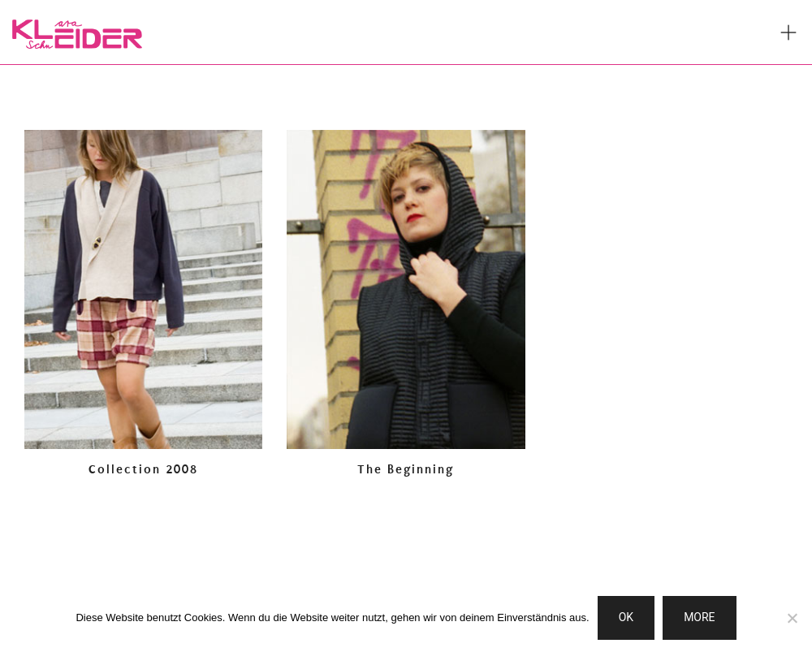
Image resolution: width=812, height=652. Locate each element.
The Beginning (406, 469)
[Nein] (792, 618)
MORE (699, 617)
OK (626, 617)
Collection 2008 (143, 469)
